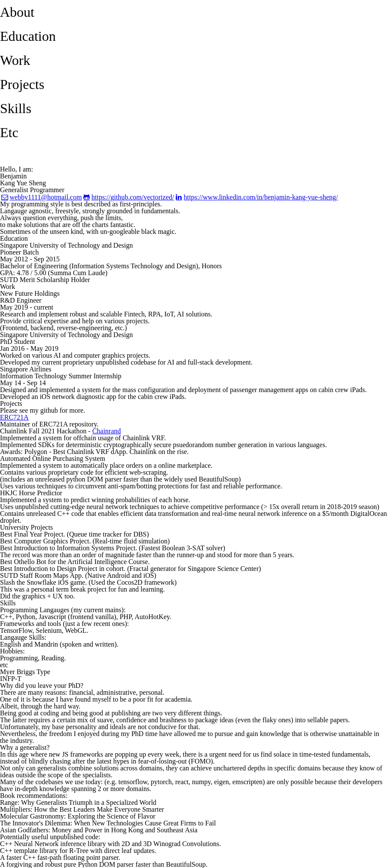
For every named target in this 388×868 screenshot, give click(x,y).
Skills (16, 108)
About (17, 12)
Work (15, 60)
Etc (9, 132)
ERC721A (14, 417)
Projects (22, 84)
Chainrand (107, 431)
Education (28, 36)
